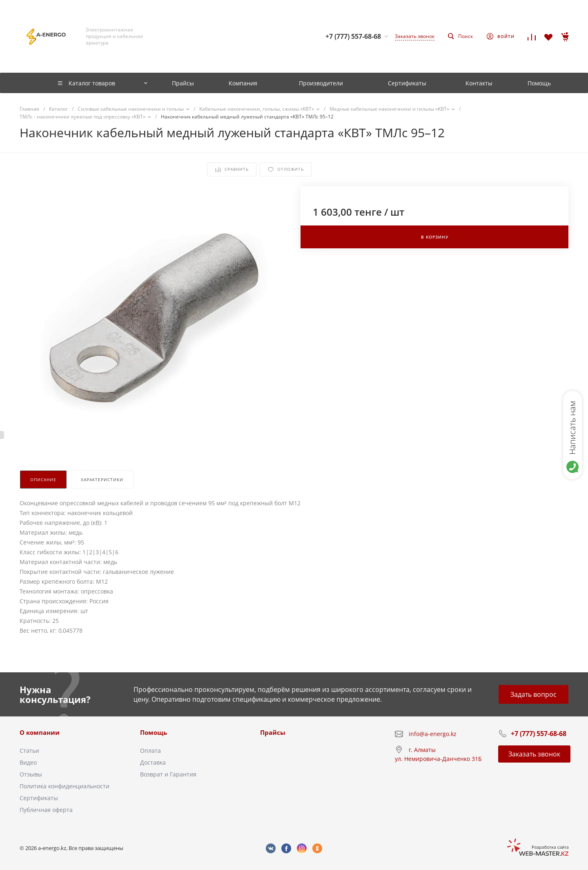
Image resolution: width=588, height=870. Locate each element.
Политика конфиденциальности (65, 786)
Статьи (29, 751)
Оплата (150, 751)
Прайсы (273, 732)
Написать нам (572, 428)
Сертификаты (39, 798)
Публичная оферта (46, 810)
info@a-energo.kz (433, 734)
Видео (28, 762)
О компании (40, 732)
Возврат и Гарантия (168, 774)
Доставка (153, 762)
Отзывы (31, 774)
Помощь (154, 732)
